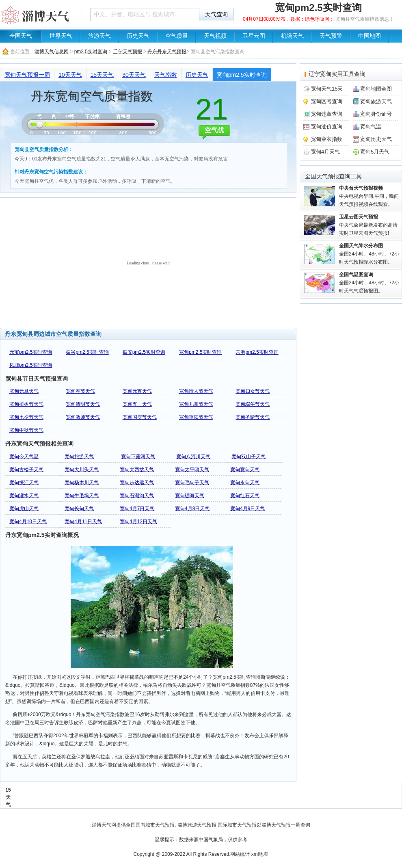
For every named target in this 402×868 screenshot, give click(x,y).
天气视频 (215, 36)
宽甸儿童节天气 (196, 404)
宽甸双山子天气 (249, 457)
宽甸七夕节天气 (26, 417)
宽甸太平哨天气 (192, 470)
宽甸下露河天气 (138, 457)
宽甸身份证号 (376, 114)
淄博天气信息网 (52, 52)
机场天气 (292, 36)
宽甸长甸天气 (79, 509)
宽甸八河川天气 (193, 457)
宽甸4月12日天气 (138, 522)
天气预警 (331, 36)
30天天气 (134, 75)
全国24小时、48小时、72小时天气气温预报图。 (369, 283)
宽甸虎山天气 (24, 509)
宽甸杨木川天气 (82, 483)
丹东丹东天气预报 (167, 52)
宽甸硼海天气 (190, 496)
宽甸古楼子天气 (26, 470)
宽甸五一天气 (137, 404)
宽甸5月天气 (375, 152)
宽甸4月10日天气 (28, 522)
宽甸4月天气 (325, 152)
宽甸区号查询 (326, 101)
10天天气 (70, 75)
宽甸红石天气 (245, 496)
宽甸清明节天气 (83, 404)
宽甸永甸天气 (245, 483)
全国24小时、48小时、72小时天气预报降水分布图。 (369, 254)
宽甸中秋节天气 (26, 430)
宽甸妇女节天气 (253, 391)
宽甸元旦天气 (24, 391)
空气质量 (177, 36)
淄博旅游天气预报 (197, 825)
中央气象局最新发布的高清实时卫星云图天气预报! (368, 225)
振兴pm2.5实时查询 (87, 352)
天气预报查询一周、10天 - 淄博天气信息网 (39, 14)
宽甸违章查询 (326, 114)
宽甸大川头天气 (82, 470)
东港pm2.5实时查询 (257, 352)
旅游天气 (99, 36)
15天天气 (102, 75)
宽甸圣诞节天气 (253, 417)
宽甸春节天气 (80, 391)
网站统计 (240, 854)
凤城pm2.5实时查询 (31, 365)
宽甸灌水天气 (24, 496)
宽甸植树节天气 (26, 404)
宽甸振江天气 (24, 483)
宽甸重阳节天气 (196, 417)
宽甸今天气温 (24, 457)
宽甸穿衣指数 (326, 139)
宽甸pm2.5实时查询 (242, 75)
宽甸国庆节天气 (140, 417)
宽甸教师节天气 (83, 417)
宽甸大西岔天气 (137, 470)
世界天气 (61, 36)
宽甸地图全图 (376, 89)
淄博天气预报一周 (281, 825)
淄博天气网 (104, 825)
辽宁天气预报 (128, 52)
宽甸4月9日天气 (247, 509)
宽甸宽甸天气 (245, 470)
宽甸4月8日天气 (192, 509)
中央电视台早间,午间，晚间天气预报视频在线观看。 (369, 196)
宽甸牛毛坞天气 (82, 496)
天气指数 (166, 75)
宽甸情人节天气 (196, 391)
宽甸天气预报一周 (27, 75)
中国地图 (370, 36)
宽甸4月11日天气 (83, 522)
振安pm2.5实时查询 (144, 352)
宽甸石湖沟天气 (137, 496)
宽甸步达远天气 (137, 483)
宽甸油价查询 (326, 127)
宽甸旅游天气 (79, 457)
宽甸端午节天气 (253, 404)
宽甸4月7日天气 (137, 509)
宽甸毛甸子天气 (192, 483)
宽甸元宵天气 (137, 391)
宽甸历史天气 (376, 139)
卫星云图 (254, 36)
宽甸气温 (371, 127)
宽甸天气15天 (327, 89)
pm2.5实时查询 (91, 52)
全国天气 (21, 36)
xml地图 (260, 854)
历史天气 (138, 36)
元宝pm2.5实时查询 (31, 352)
